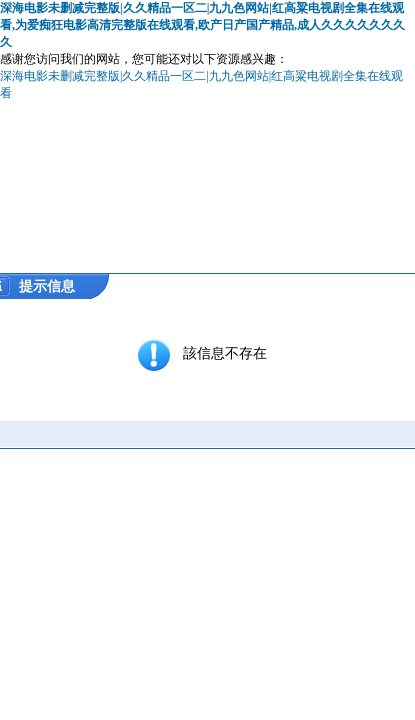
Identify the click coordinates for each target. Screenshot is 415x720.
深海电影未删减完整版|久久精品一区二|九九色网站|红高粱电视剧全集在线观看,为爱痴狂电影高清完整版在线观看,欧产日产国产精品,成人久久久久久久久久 (202, 25)
